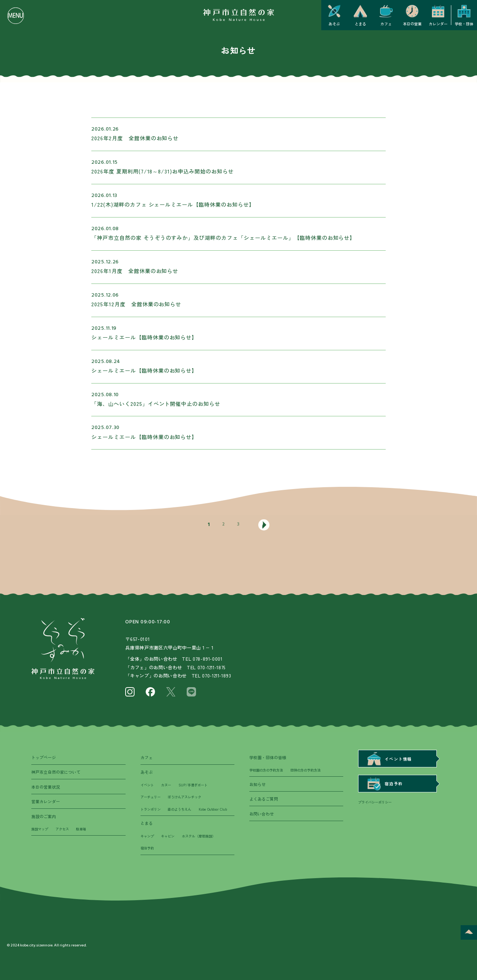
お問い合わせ (263, 816)
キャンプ (148, 853)
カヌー (168, 787)
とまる (147, 839)
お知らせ (258, 785)
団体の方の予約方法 (311, 771)
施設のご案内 (45, 819)
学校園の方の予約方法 (268, 771)
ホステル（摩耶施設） (203, 853)
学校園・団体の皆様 (269, 757)
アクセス (65, 833)
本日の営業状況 (47, 788)
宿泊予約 (148, 865)
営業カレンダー (47, 804)
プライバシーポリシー (377, 805)
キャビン (170, 853)
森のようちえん (183, 812)
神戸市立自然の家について (58, 773)
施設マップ (41, 833)
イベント (148, 787)
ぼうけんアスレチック (189, 799)
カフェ (147, 757)
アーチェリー (152, 799)
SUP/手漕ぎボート (197, 787)
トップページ (45, 757)
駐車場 (85, 833)
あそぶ (147, 773)
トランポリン (152, 812)
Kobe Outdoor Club (156, 825)
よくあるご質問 (265, 801)
